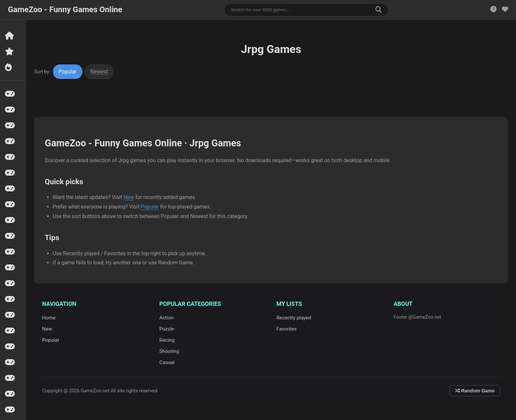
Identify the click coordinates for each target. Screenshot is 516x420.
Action (167, 318)
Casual (167, 362)
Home (49, 318)
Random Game (475, 391)
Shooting (169, 351)
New (129, 197)
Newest (99, 72)
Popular (68, 72)
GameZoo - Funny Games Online (65, 10)
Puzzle (167, 329)
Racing (167, 340)
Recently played (294, 318)
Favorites (287, 329)
